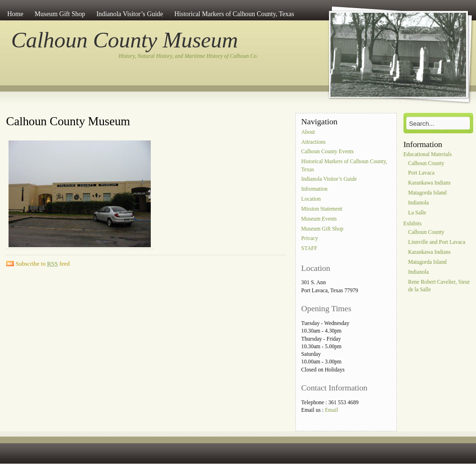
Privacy (309, 239)
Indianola (419, 203)
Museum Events (319, 219)
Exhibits (413, 224)
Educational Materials (428, 154)
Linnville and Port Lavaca (437, 243)
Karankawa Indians (430, 183)
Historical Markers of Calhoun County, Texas (234, 14)
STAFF (309, 249)
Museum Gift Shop (60, 14)
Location (311, 199)
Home (15, 14)
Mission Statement (322, 209)
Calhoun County (426, 163)
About (308, 132)
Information (314, 190)
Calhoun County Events (327, 152)
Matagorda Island (427, 193)
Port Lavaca (421, 173)
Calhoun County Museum (125, 40)
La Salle (417, 213)
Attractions (313, 142)
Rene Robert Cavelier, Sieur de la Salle (439, 286)
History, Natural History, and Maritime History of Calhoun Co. (188, 56)
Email (331, 410)
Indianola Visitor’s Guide (130, 14)
